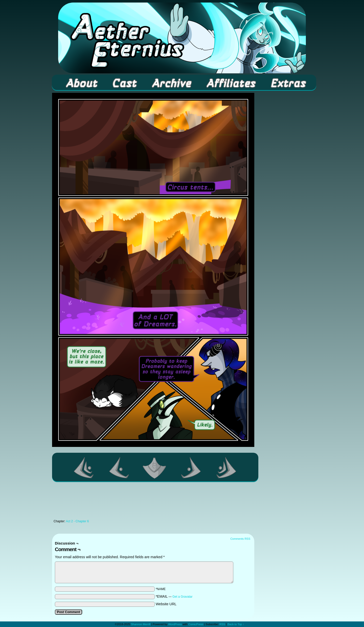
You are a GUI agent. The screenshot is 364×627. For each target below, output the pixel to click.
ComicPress (196, 624)
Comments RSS (240, 539)
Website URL (166, 604)
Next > (191, 468)
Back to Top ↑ (236, 624)
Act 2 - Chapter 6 (77, 521)
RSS (222, 624)
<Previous (119, 468)
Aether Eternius (182, 38)
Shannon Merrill (141, 624)
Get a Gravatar (182, 597)
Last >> (226, 468)
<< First (84, 468)
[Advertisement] (153, 502)
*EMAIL (174, 596)
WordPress (175, 624)
